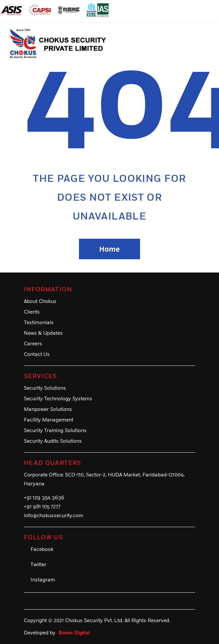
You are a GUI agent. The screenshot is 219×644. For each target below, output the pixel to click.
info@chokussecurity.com (54, 516)
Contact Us (37, 354)
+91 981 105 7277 (42, 507)
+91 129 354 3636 (44, 498)
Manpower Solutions (48, 409)
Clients (32, 312)
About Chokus (40, 301)
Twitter (38, 565)
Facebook (42, 549)
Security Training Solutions (55, 431)
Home (110, 249)
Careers (33, 344)
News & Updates (43, 333)
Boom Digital (74, 633)
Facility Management (49, 420)
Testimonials (39, 323)
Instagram (43, 580)
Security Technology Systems (58, 399)
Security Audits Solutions (53, 441)
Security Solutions (45, 388)
